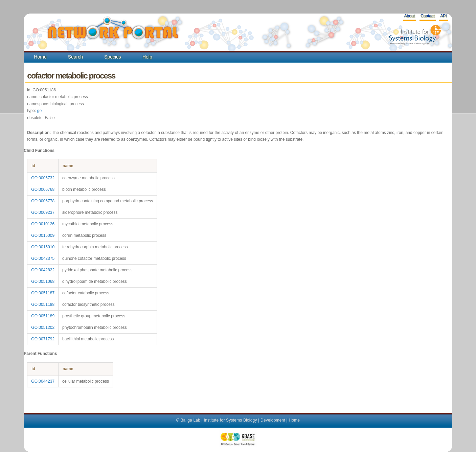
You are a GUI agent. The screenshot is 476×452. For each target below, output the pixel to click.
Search (75, 57)
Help (147, 57)
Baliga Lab (190, 420)
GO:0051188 (43, 304)
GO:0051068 (43, 281)
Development (273, 420)
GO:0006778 (43, 201)
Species (113, 57)
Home (40, 57)
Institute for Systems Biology (230, 420)
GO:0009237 (43, 212)
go (39, 111)
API (443, 16)
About (410, 16)
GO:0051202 (43, 327)
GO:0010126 (43, 224)
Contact (427, 16)
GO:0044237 (43, 381)
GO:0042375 (43, 258)
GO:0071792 (43, 339)
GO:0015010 (43, 247)
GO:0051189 (43, 316)
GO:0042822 (43, 270)
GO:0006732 (43, 178)
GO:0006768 (43, 189)
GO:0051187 (43, 293)
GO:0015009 (43, 235)
